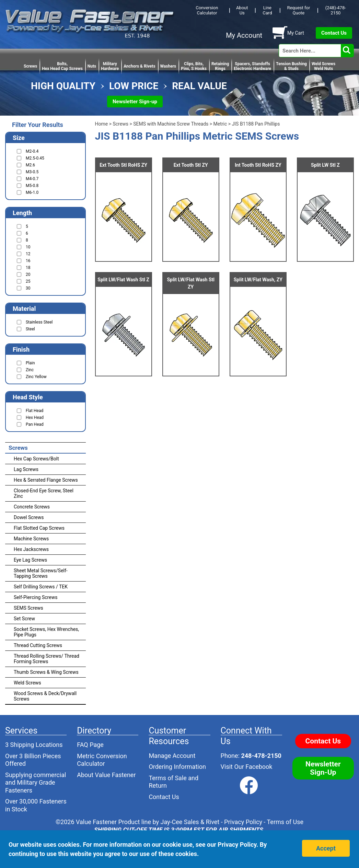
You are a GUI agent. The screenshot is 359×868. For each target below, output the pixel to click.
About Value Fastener (106, 775)
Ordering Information (177, 767)
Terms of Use (285, 822)
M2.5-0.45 (35, 158)
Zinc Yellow (36, 377)
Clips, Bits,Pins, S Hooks (194, 66)
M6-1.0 (32, 192)
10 (28, 247)
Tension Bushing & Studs (291, 66)
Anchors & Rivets (139, 66)
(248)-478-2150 (336, 10)
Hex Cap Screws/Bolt (36, 459)
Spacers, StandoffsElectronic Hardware (252, 66)
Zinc (30, 370)
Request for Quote (298, 10)
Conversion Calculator (207, 10)
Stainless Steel (39, 322)
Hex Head (35, 418)
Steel (30, 329)
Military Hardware (110, 66)
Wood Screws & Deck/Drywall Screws (45, 696)
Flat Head (34, 411)
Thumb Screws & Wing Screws (46, 672)
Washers (168, 66)
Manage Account (172, 756)
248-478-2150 (261, 756)
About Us (242, 10)
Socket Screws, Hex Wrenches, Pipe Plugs (46, 632)
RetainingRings (220, 66)
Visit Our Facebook (247, 767)
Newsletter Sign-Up (323, 768)
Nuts (92, 66)
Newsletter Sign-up (135, 102)
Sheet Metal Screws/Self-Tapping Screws (41, 573)
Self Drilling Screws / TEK (41, 587)
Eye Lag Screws (30, 560)
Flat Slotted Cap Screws (39, 528)
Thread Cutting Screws (38, 645)
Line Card (267, 10)
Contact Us (334, 33)
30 (28, 288)
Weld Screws (27, 683)
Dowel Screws (29, 517)
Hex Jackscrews (31, 549)
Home (102, 124)
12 (28, 254)
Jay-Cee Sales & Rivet (190, 822)
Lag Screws (26, 469)
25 (28, 281)
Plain (30, 363)
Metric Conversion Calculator (102, 760)
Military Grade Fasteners (30, 786)
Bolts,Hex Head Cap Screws (62, 66)
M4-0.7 (32, 179)
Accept (326, 848)
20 (28, 274)
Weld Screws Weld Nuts (323, 66)
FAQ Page (90, 745)
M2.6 (30, 165)
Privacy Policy (243, 822)
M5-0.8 (32, 186)
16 (28, 261)
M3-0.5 (32, 172)
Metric (220, 124)
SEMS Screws (28, 608)
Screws (30, 66)
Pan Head (35, 424)
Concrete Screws (32, 507)
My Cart (296, 33)
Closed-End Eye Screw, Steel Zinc (44, 493)
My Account (244, 35)
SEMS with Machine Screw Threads (171, 124)
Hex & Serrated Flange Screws (46, 480)
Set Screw (24, 619)
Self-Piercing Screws (36, 597)
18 (28, 268)
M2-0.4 (32, 151)
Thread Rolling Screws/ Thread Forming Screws (47, 659)
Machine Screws (31, 539)
